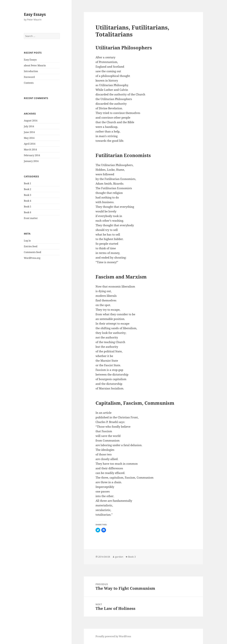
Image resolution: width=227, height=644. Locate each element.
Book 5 (28, 207)
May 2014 (29, 138)
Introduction (31, 71)
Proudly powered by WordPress (113, 636)
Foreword (29, 77)
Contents (29, 83)
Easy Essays (35, 14)
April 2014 (30, 144)
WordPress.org (32, 258)
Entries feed (31, 246)
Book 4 (28, 201)
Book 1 (28, 183)
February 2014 (32, 155)
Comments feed (33, 252)
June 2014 (29, 132)
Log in (27, 241)
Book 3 (28, 195)
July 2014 (29, 126)
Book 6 (28, 212)
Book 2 (28, 189)
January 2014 (31, 161)
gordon (119, 557)
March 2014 (30, 150)
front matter (31, 218)
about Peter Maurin (35, 65)
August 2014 (31, 121)
